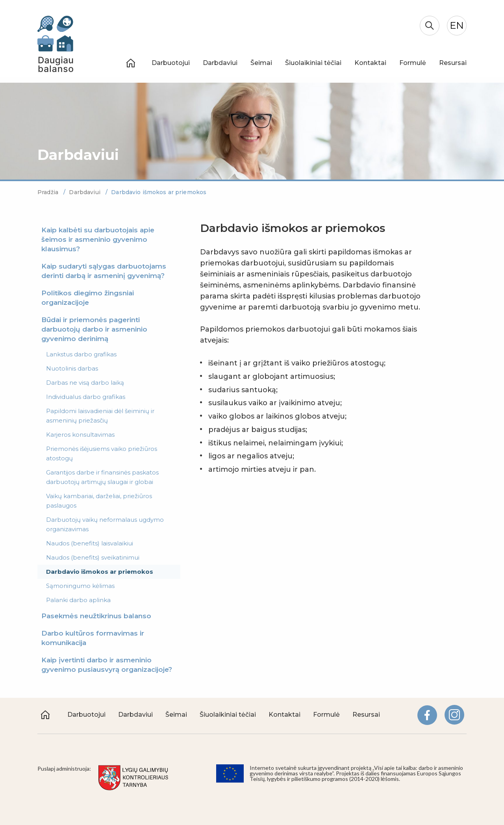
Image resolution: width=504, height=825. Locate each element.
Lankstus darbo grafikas (81, 354)
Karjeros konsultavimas (80, 435)
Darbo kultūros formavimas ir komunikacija (93, 638)
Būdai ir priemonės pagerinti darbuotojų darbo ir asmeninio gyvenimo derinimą (94, 329)
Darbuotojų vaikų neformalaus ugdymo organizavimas (105, 524)
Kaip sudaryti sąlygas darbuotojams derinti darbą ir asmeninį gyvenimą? (104, 271)
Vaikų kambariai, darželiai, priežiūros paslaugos (99, 501)
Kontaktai (370, 63)
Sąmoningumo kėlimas (80, 586)
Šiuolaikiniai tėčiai (313, 63)
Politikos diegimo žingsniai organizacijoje (88, 298)
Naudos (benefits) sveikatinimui (93, 557)
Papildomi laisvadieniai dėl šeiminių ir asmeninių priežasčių (100, 416)
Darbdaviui (220, 63)
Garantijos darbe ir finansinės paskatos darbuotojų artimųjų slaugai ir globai (102, 477)
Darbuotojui (171, 63)
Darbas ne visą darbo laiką (85, 383)
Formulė (413, 63)
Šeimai (261, 63)
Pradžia (49, 192)
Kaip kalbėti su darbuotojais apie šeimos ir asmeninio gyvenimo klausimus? (98, 239)
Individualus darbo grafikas (86, 397)
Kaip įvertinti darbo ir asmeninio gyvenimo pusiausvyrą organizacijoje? (107, 665)
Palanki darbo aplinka (78, 600)
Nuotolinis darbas (72, 368)
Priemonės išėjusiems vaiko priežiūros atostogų (102, 453)
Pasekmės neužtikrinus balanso (96, 616)
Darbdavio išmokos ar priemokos (100, 572)
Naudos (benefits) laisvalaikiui (90, 543)
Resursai (453, 63)
